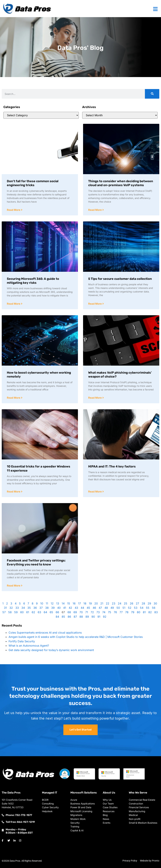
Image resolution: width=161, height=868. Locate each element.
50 (118, 608)
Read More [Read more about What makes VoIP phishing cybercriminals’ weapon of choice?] (95, 398)
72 (92, 612)
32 (11, 608)
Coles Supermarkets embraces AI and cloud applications (45, 633)
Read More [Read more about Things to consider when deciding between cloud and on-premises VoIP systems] (95, 210)
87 (75, 617)
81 (144, 612)
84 (57, 617)
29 (149, 603)
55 (148, 608)
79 (133, 612)
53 (136, 608)
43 (76, 608)
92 (105, 617)
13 (58, 603)
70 (81, 612)
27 (137, 603)
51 (124, 608)
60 (22, 612)
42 (70, 608)
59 (16, 612)
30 (155, 603)
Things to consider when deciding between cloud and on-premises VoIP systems (121, 183)
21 (102, 603)
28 (143, 603)
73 (98, 612)
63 (39, 612)
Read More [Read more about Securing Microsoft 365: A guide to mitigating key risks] (14, 304)
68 (69, 612)
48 (106, 608)
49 (112, 608)
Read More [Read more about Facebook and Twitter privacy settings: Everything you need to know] (14, 586)
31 (5, 608)
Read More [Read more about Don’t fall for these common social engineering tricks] (14, 210)
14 (63, 603)
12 (52, 603)
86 (69, 617)
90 (93, 617)
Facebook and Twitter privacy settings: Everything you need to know (36, 562)
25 (126, 603)
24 (120, 603)
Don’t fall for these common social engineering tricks (33, 183)
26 (132, 603)
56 (154, 608)
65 (51, 612)
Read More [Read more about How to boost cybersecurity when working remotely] (14, 398)
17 (79, 603)
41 (65, 608)
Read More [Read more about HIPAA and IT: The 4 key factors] (95, 492)
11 (47, 603)
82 (150, 612)
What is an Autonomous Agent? (29, 646)
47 (100, 608)
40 (59, 608)
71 (87, 612)
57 (4, 612)
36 (35, 608)
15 (69, 603)
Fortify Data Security (22, 641)
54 (142, 608)
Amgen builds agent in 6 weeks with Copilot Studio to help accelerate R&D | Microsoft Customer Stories (76, 637)
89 (87, 617)
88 (81, 617)
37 (41, 608)
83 (156, 612)
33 (17, 608)
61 (28, 612)
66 (57, 612)
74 (104, 612)
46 (94, 608)
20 (96, 603)
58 (10, 612)
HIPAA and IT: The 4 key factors (112, 466)
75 (110, 612)
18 (85, 603)
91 (99, 617)
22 (108, 603)
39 (53, 608)
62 (33, 612)
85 (63, 617)
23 (114, 603)
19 (90, 603)
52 (130, 608)
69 (75, 612)
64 (45, 612)
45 (88, 608)
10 (42, 603)
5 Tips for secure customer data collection (120, 279)
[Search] (152, 94)
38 (47, 608)
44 (82, 608)
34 (23, 608)
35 (29, 608)
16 (74, 603)
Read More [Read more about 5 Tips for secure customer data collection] (95, 304)
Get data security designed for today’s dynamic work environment (51, 650)
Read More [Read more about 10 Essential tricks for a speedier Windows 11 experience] (14, 492)
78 (127, 612)
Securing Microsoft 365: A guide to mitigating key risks (33, 281)
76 (115, 612)
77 (121, 612)
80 (139, 612)
